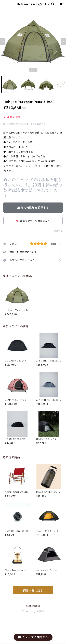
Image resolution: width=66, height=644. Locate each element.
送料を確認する (38, 124)
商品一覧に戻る (33, 590)
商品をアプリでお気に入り (33, 221)
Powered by (33, 611)
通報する (58, 231)
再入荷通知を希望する (33, 208)
